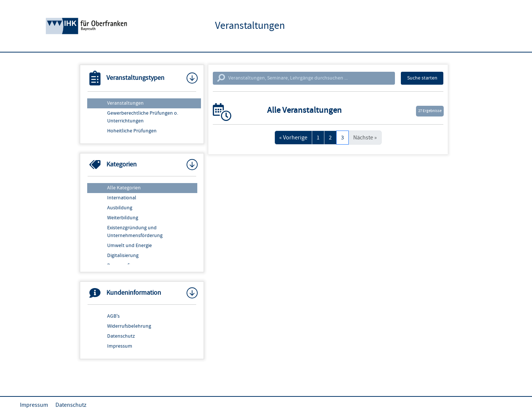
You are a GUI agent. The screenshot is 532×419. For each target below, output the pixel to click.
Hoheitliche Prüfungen (132, 131)
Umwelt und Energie (129, 246)
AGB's (113, 316)
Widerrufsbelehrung (129, 326)
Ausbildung (120, 208)
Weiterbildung (123, 218)
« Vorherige (293, 138)
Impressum (120, 346)
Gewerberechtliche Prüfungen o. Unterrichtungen (143, 117)
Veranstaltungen (125, 103)
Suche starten (422, 78)
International (122, 198)
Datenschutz (121, 336)
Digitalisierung (123, 256)
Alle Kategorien (124, 188)
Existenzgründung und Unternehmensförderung (135, 232)
